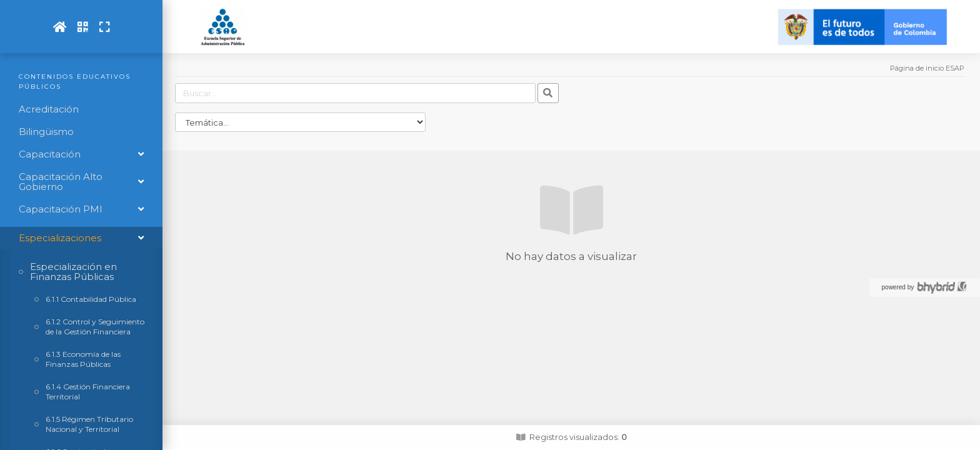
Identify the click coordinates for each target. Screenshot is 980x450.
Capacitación (50, 154)
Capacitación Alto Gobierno (61, 182)
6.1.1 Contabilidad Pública (91, 299)
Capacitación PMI (61, 209)
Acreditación (49, 109)
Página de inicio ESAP (927, 68)
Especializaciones (60, 238)
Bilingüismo (46, 132)
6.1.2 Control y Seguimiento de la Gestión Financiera (95, 327)
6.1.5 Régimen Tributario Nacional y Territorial (89, 424)
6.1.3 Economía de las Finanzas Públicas (83, 359)
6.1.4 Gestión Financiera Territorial (88, 392)
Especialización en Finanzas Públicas (73, 272)
